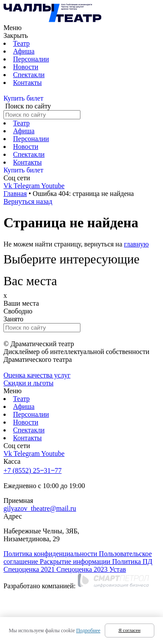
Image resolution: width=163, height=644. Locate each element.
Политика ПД (132, 561)
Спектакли (29, 75)
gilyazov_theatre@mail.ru (40, 508)
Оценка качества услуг (37, 375)
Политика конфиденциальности (51, 554)
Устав (118, 569)
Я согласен (130, 630)
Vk (8, 186)
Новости (26, 67)
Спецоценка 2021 (30, 569)
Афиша (24, 51)
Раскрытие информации (76, 561)
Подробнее (88, 631)
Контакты (27, 83)
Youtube (53, 186)
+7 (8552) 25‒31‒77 (33, 470)
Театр (21, 43)
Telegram (27, 186)
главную (136, 244)
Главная (15, 194)
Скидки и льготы (28, 383)
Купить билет (23, 98)
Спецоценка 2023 (83, 569)
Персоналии (31, 59)
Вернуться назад (28, 201)
